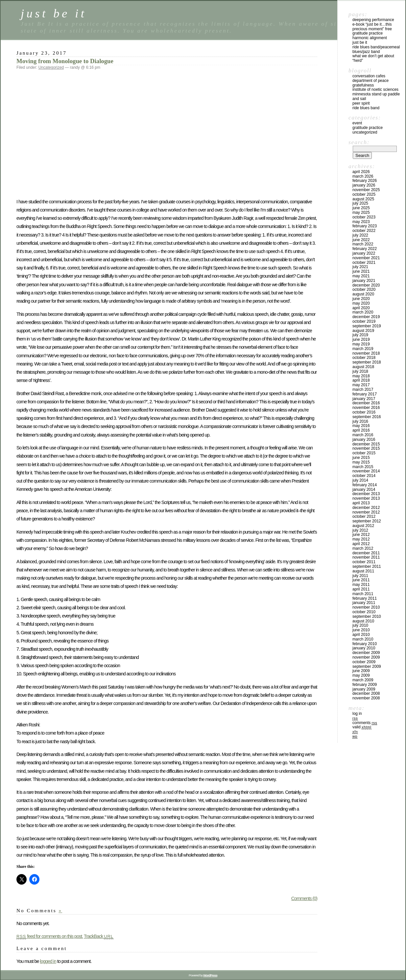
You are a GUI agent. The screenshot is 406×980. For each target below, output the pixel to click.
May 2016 (361, 426)
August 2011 (363, 571)
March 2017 (363, 389)
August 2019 (363, 331)
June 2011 (361, 580)
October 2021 (364, 263)
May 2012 (361, 539)
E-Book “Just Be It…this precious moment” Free (372, 27)
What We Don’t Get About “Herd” (373, 58)
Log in (357, 714)
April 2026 (361, 172)
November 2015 (366, 448)
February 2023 (365, 226)
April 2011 (361, 589)
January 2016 (364, 440)
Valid (362, 727)
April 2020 (361, 308)
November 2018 (366, 353)
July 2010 (360, 625)
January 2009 (364, 689)
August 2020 (363, 294)
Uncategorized (51, 67)
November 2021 (366, 258)
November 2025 (366, 190)
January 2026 (364, 185)
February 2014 (365, 485)
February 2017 (365, 394)
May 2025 (361, 213)
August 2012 (363, 526)
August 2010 (363, 621)
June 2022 (361, 240)
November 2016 (366, 408)
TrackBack (99, 936)
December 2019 (366, 317)
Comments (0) (304, 898)
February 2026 (365, 181)
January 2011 (364, 603)
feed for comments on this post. (50, 936)
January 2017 (364, 399)
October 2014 (364, 476)
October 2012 (364, 516)
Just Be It (360, 42)
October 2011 (364, 562)
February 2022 (365, 249)
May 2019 (361, 344)
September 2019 (367, 326)
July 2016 (360, 421)
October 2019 (364, 321)
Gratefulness (363, 85)
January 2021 (364, 281)
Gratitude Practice (368, 33)
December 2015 (366, 444)
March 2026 (363, 176)
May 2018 (361, 376)
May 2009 (361, 675)
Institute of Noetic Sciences (375, 89)
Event (357, 123)
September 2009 (367, 666)
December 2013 (366, 494)
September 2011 (367, 566)
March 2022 (363, 244)
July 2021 (360, 267)
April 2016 (361, 430)
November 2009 (366, 657)
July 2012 (360, 530)
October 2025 (364, 194)
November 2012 (366, 512)
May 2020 (361, 303)
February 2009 (365, 685)
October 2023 (364, 217)
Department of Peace (370, 81)
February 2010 (365, 644)
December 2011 (366, 553)
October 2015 (364, 453)
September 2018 (367, 362)
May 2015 (361, 462)
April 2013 (361, 503)
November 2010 (366, 607)
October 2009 (364, 662)
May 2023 (361, 222)
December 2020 (366, 285)
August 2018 (363, 367)
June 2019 (361, 339)
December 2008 (366, 693)
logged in (48, 961)
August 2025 (363, 199)
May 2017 (361, 385)
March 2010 (363, 639)
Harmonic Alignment (370, 38)
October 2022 (364, 231)
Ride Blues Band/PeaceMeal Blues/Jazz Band (376, 49)
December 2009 (366, 653)
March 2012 (363, 548)
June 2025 (361, 208)
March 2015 (363, 467)
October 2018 (364, 358)
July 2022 (360, 235)
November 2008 (366, 698)
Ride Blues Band (366, 108)
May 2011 (361, 585)
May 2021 (361, 276)
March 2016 (363, 435)
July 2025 (360, 203)
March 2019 (363, 349)
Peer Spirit (361, 103)
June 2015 (361, 458)
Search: (359, 142)
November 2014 (366, 471)
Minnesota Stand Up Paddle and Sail (376, 96)
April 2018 (361, 380)
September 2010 (367, 616)
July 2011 (360, 576)
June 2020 (361, 299)
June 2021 (361, 271)
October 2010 (364, 612)
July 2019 (360, 335)
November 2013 (366, 498)
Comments (365, 723)
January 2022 (364, 253)
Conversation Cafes (369, 76)
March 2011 (363, 594)
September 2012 (367, 521)
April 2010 (361, 635)
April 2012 (361, 544)
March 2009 (363, 680)
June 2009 (361, 671)
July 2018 (360, 371)
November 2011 (366, 557)
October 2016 (364, 412)
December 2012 (366, 508)
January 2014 (364, 490)
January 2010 (364, 648)
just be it (54, 13)
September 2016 (367, 417)
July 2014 (360, 480)
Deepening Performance (373, 20)
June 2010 (361, 630)
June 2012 (361, 535)
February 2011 (365, 598)
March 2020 (363, 312)
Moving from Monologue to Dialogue (65, 61)
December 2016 (366, 403)
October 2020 (364, 289)
